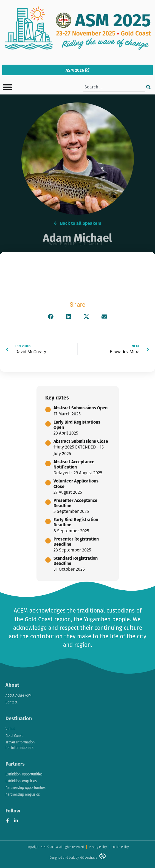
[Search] (148, 87)
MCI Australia (88, 858)
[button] (7, 87)
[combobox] (114, 87)
